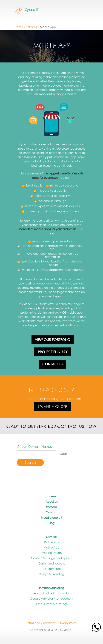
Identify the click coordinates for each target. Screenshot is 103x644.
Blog (52, 523)
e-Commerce (52, 569)
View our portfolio (53, 340)
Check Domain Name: (34, 447)
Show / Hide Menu (75, 12)
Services (31, 27)
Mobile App (51, 547)
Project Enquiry (53, 352)
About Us (51, 502)
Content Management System (51, 558)
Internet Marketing (52, 588)
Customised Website (52, 563)
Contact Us (53, 364)
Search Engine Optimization (51, 593)
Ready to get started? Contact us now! (52, 426)
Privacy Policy (68, 623)
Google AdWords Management (51, 598)
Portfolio (51, 507)
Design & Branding (51, 574)
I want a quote (53, 406)
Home (19, 27)
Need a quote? (52, 518)
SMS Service (51, 542)
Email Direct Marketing (51, 604)
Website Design (51, 553)
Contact (51, 512)
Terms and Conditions (41, 623)
